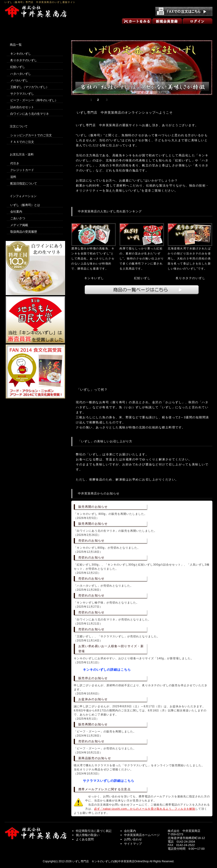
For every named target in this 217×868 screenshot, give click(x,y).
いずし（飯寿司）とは (25, 205)
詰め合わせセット (22, 107)
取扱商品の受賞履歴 (24, 232)
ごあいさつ (150, 29)
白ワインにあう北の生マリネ (30, 114)
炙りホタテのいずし (191, 278)
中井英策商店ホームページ (142, 835)
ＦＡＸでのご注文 (22, 142)
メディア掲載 (19, 225)
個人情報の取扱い (88, 835)
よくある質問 (85, 839)
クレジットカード (22, 170)
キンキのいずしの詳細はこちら (107, 670)
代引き (15, 163)
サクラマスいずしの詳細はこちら (109, 781)
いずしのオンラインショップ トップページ (25, 29)
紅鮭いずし (142, 278)
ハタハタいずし (21, 74)
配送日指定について (24, 183)
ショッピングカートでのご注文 (31, 135)
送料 (13, 177)
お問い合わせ (192, 29)
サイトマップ (133, 844)
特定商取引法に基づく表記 (94, 831)
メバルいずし (19, 80)
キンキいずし (94, 278)
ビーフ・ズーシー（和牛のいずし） (34, 100)
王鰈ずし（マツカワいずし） (30, 87)
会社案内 (16, 212)
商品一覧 (108, 29)
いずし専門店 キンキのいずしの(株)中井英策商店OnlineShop (111, 861)
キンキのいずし (21, 54)
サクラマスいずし (22, 94)
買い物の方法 (67, 29)
